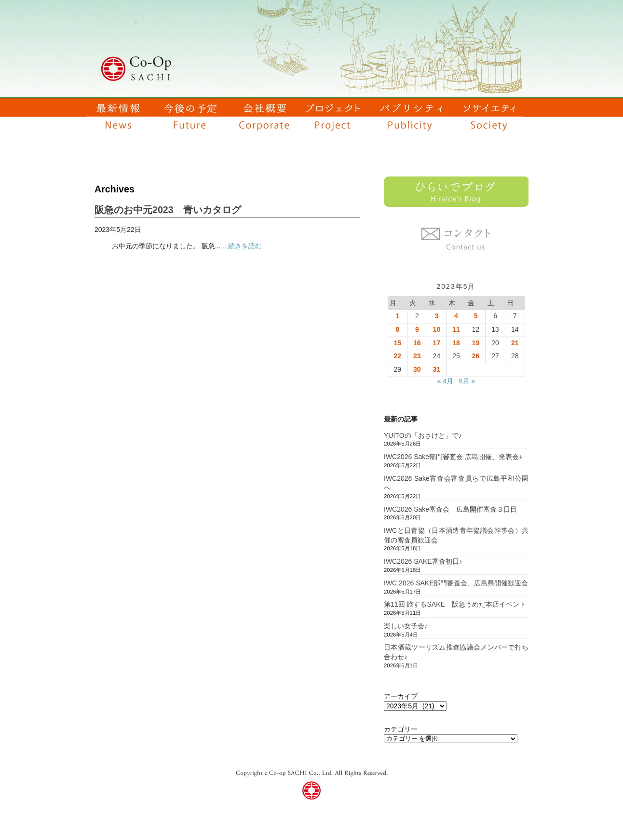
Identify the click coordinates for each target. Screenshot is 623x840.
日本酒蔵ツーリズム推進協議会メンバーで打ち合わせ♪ (456, 652)
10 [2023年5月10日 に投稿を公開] (437, 329)
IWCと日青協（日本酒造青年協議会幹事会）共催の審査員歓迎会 (456, 535)
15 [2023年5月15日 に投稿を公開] (397, 343)
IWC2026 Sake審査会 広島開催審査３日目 (450, 509)
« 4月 (445, 381)
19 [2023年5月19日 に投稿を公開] (476, 343)
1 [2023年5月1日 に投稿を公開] (397, 316)
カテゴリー (401, 729)
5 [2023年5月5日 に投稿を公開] (476, 316)
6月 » (467, 381)
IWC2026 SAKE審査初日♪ (423, 561)
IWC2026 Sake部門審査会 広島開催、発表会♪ (453, 457)
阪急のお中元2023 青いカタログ (168, 210)
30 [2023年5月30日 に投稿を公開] (417, 369)
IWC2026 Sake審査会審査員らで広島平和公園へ (456, 483)
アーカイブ (401, 696)
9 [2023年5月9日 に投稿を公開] (417, 329)
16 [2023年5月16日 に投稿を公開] (417, 343)
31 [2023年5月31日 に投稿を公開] (437, 369)
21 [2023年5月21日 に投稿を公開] (515, 343)
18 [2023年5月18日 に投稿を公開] (456, 343)
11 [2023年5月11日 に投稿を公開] (456, 329)
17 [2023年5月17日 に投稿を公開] (437, 343)
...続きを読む (242, 246)
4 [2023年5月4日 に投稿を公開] (456, 316)
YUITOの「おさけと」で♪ (423, 435)
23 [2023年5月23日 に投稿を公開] (417, 356)
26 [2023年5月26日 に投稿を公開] (476, 356)
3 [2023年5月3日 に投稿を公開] (437, 316)
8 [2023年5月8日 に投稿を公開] (397, 329)
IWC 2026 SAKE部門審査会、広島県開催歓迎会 (456, 583)
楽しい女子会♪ (406, 626)
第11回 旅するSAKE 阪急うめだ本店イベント (455, 604)
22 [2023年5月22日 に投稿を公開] (397, 356)
